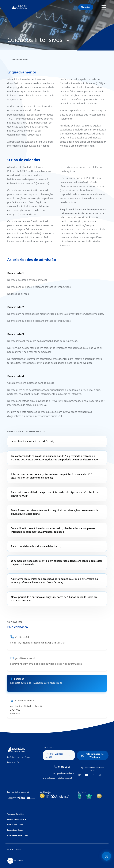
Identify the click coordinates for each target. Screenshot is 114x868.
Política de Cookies (15, 825)
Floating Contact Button (107, 856)
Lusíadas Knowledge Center (19, 757)
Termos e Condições (16, 814)
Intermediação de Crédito (18, 835)
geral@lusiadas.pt (66, 773)
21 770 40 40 (64, 767)
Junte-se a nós (13, 762)
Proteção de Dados (15, 830)
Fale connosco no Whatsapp (95, 755)
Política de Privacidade (17, 819)
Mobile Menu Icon (104, 7)
